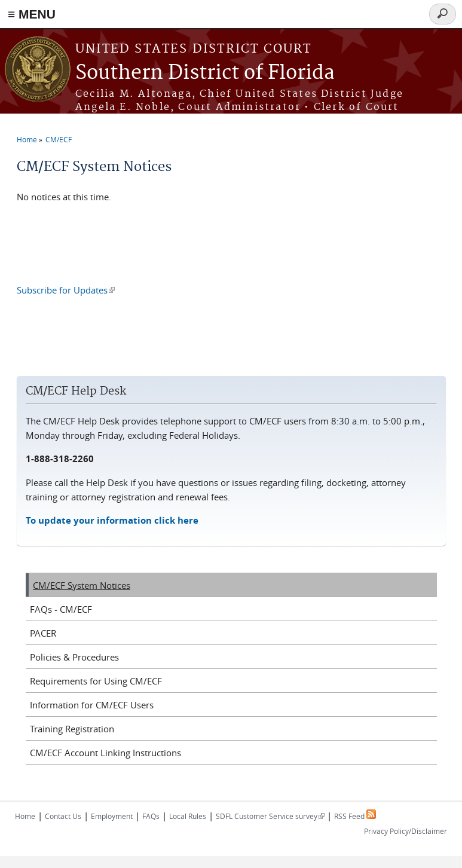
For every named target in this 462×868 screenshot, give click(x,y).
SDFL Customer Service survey (270, 816)
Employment (112, 816)
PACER (43, 633)
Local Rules (188, 816)
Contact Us (63, 816)
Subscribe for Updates (66, 290)
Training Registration (72, 729)
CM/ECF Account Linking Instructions (105, 753)
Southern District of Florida (205, 73)
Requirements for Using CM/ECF (96, 681)
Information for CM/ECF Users (92, 705)
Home (27, 139)
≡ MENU (32, 14)
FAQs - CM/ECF (61, 609)
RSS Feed (355, 816)
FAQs (151, 816)
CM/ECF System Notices (82, 585)
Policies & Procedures (74, 657)
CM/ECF (59, 139)
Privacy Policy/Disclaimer (406, 831)
